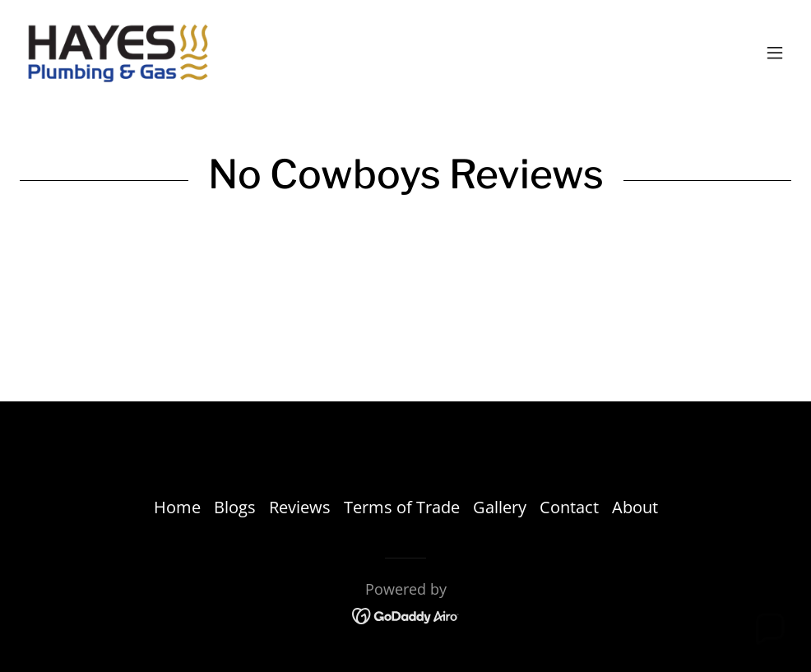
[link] (117, 53)
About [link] (635, 507)
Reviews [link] (300, 507)
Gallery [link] (500, 507)
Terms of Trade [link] (402, 507)
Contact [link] (569, 507)
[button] (775, 53)
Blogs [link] (235, 507)
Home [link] (177, 507)
